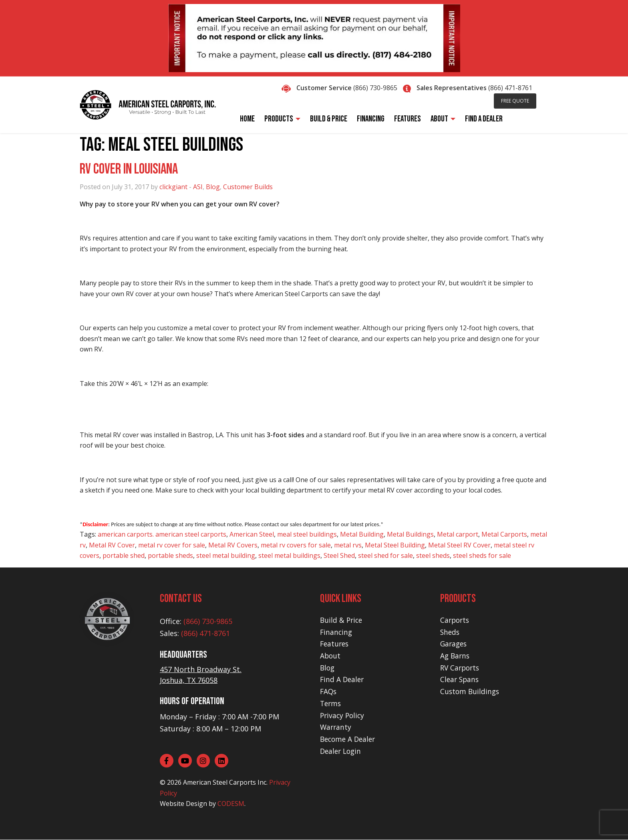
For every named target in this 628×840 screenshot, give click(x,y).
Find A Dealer (343, 679)
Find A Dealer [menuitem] (484, 119)
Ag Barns (456, 656)
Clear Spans (460, 679)
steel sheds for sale (482, 555)
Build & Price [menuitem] (329, 119)
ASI (198, 187)
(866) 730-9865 (375, 88)
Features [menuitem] (408, 119)
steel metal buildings (289, 555)
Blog (213, 187)
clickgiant (173, 187)
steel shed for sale (385, 555)
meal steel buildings (307, 534)
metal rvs (348, 545)
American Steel (252, 534)
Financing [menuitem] (371, 119)
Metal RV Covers (233, 545)
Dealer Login (342, 751)
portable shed (124, 555)
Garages (454, 644)
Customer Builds (248, 187)
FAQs (329, 691)
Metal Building (362, 534)
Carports (456, 620)
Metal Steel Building (395, 545)
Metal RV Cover (112, 545)
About (331, 656)
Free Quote (515, 101)
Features (335, 644)
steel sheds (433, 555)
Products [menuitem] (279, 119)
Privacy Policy (343, 715)
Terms (331, 703)
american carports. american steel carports (162, 534)
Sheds (450, 632)
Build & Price (342, 620)
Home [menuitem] (247, 119)
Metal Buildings (410, 534)
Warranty (336, 727)
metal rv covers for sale (296, 545)
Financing (337, 632)
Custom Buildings (471, 691)
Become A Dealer (349, 739)
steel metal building (226, 555)
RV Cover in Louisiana (129, 169)
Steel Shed (339, 555)
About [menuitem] (439, 119)
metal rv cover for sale (172, 545)
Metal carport (458, 534)
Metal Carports (504, 534)
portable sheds (170, 555)
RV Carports (461, 668)
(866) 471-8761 (510, 88)
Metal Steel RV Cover (459, 545)
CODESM (231, 804)
